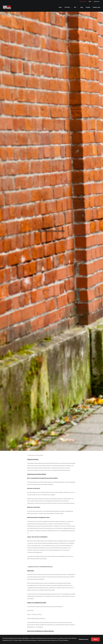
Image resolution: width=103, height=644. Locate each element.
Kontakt (88, 7)
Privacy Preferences (84, 643)
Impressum (97, 1)
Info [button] (76, 7)
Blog (82, 7)
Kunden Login (96, 7)
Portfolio (68, 7)
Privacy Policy (83, 1)
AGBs (91, 1)
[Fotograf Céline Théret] (7, 7)
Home (60, 7)
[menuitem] (84, 1)
